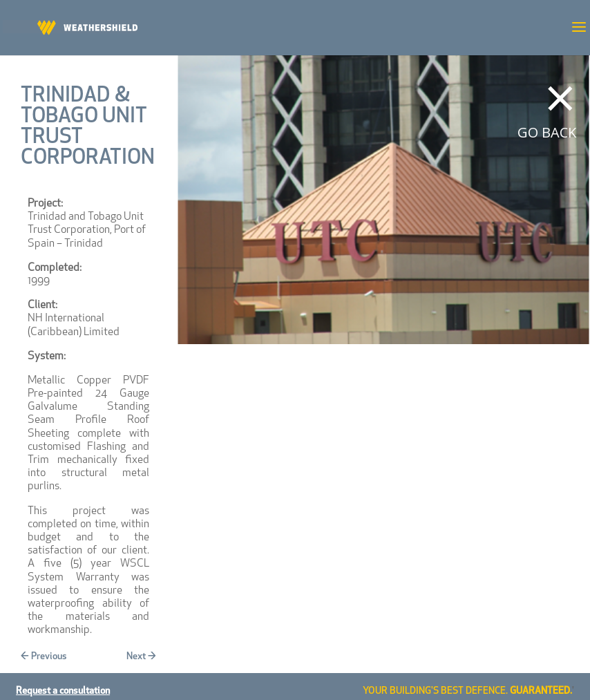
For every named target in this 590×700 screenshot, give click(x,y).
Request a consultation (63, 691)
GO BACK (547, 132)
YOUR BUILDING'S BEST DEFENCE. (467, 691)
